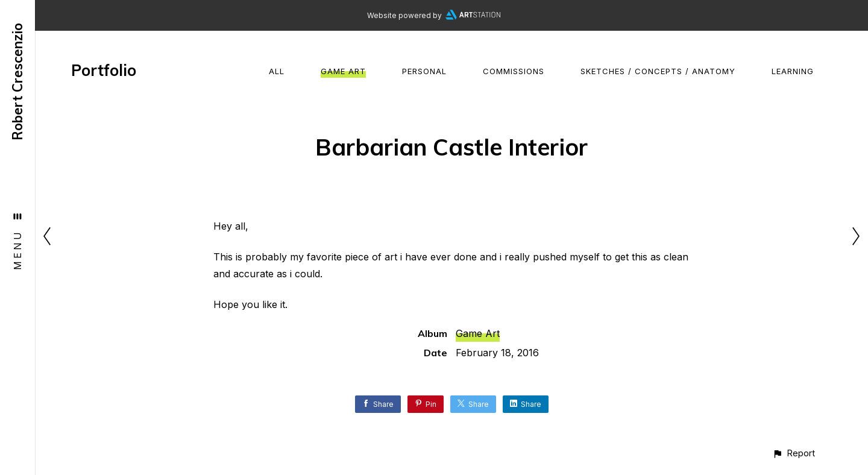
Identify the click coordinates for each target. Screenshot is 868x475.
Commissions (514, 71)
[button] (794, 453)
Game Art (343, 71)
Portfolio (104, 70)
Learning (793, 71)
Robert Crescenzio (17, 82)
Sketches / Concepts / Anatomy (658, 71)
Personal (424, 71)
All (277, 71)
